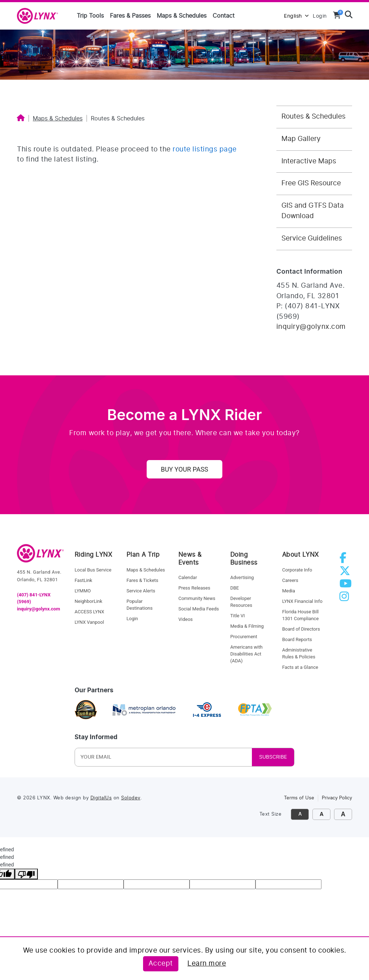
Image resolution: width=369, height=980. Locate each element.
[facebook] (344, 560)
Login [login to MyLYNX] (320, 16)
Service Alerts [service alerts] (141, 591)
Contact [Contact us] (224, 16)
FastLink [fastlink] (83, 580)
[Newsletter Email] (124, 757)
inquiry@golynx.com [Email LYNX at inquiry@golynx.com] (311, 327)
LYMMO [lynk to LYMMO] (83, 591)
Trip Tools (90, 16)
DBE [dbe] (235, 588)
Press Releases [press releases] (194, 588)
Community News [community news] (197, 598)
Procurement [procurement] (244, 637)
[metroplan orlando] (144, 710)
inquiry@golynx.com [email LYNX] (39, 609)
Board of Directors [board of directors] (301, 629)
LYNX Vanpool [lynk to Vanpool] (89, 622)
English (296, 16)
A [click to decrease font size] (300, 814)
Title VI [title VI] (237, 616)
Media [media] (289, 591)
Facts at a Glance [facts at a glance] (300, 667)
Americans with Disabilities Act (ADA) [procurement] (246, 654)
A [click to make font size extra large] (343, 814)
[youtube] (347, 586)
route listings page (205, 149)
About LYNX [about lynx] (301, 555)
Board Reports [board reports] (297, 639)
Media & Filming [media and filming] (247, 626)
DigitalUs (101, 798)
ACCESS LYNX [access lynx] (89, 612)
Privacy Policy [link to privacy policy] (337, 798)
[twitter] (346, 573)
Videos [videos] (186, 619)
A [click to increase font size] (322, 814)
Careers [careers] (290, 580)
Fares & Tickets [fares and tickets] (142, 580)
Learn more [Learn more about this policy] (207, 964)
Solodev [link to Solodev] (131, 798)
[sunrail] (86, 710)
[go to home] (40, 557)
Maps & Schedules (182, 16)
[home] (40, 16)
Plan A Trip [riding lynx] (143, 555)
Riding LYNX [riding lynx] (94, 555)
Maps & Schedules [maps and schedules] (146, 570)
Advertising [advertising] (242, 577)
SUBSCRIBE (273, 757)
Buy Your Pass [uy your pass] (184, 469)
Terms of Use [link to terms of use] (299, 798)
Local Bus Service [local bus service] (93, 570)
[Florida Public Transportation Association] (255, 710)
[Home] (21, 119)
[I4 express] (207, 710)
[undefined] (26, 874)
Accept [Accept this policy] (161, 964)
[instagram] (346, 599)
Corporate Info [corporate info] (297, 570)
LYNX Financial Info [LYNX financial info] (302, 601)
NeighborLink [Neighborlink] (88, 601)
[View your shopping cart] (337, 15)
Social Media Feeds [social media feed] (199, 609)
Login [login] (132, 619)
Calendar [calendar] (188, 577)
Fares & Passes (130, 16)
